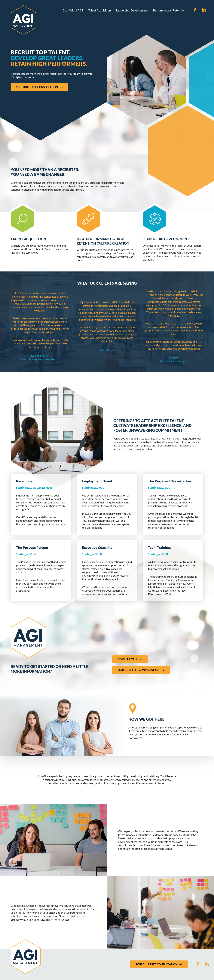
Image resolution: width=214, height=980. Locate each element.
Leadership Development (132, 10)
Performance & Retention (169, 10)
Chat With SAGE (73, 10)
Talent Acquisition (100, 10)
